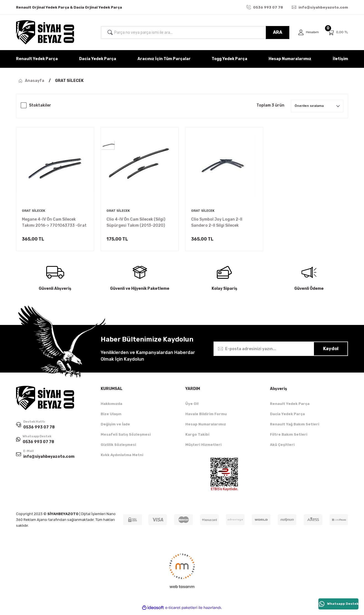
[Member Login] (307, 33)
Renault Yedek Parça (290, 407)
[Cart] (338, 33)
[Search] (194, 33)
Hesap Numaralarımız (206, 427)
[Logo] (45, 32)
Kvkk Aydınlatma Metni (122, 458)
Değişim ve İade (115, 427)
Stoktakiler (40, 105)
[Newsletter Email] (281, 352)
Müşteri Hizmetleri (203, 448)
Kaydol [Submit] (331, 352)
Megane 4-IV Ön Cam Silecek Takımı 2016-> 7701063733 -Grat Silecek (54, 223)
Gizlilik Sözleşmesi (118, 448)
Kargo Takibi (197, 438)
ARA (275, 32)
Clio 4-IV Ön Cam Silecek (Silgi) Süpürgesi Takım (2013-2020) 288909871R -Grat (136, 223)
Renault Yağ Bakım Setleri (295, 427)
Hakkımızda (111, 407)
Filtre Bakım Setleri (289, 438)
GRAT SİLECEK (69, 81)
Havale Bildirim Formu (206, 417)
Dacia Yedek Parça (287, 417)
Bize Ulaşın (111, 417)
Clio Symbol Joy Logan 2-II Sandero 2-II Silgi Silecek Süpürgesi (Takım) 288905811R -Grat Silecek (223, 223)
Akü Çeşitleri (282, 448)
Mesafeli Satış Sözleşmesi (126, 438)
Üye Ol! (192, 407)
